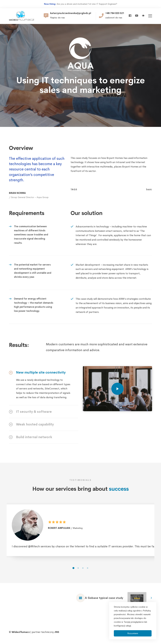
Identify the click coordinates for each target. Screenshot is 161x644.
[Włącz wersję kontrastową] (143, 16)
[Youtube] (137, 16)
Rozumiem (133, 633)
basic (149, 195)
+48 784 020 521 (115, 13)
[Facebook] (130, 16)
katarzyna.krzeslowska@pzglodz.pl (71, 13)
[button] (73, 573)
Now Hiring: (50, 4)
